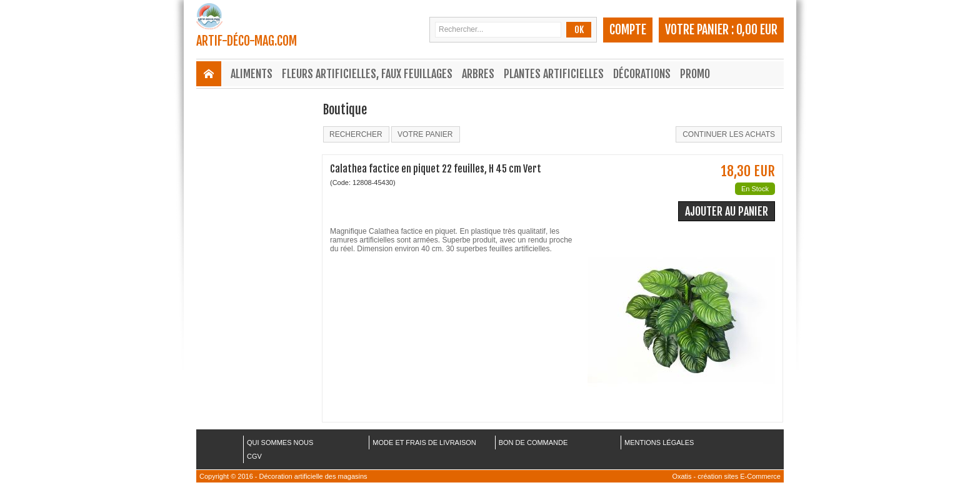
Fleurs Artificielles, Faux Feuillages (367, 74)
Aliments (252, 74)
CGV (254, 456)
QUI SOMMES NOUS (280, 442)
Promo (695, 74)
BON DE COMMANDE (533, 442)
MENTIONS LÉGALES (659, 442)
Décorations (642, 74)
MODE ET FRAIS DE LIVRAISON (424, 442)
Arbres (478, 74)
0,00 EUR (757, 30)
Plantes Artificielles (554, 74)
